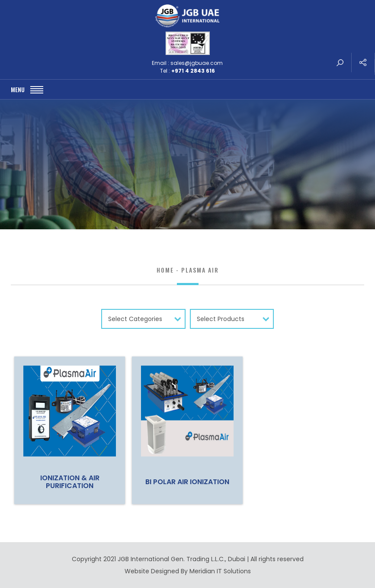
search (340, 63)
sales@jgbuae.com (197, 63)
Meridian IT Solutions (220, 571)
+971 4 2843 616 (193, 71)
